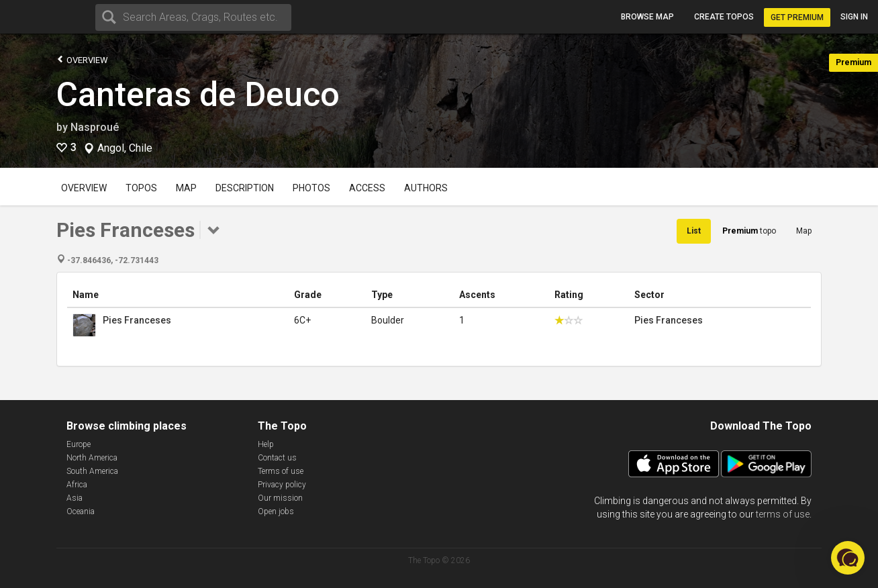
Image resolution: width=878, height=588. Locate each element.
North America (92, 458)
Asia (75, 498)
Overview (82, 59)
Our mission (280, 498)
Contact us (277, 458)
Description (245, 188)
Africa (77, 485)
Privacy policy (282, 485)
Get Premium (797, 17)
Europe (79, 444)
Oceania (81, 511)
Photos (311, 188)
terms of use (783, 514)
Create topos (724, 17)
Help (266, 444)
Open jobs (276, 511)
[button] (848, 558)
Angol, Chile (125, 148)
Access (367, 188)
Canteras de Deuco (198, 95)
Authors (426, 188)
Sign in (854, 17)
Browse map (647, 17)
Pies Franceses (137, 320)
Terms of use (281, 471)
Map (186, 188)
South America (92, 471)
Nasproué (95, 127)
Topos (141, 188)
